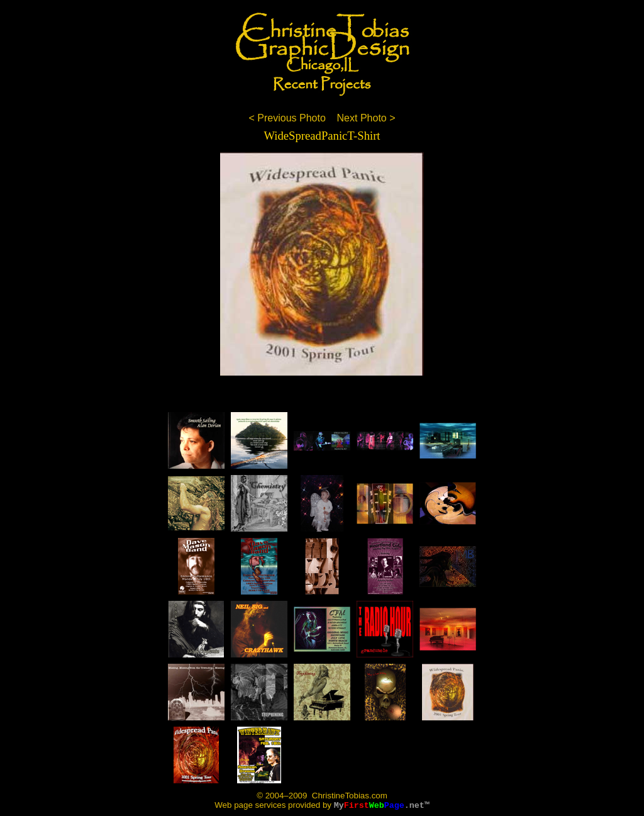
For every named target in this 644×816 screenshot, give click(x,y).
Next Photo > (366, 118)
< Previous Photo (287, 118)
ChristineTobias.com (348, 796)
